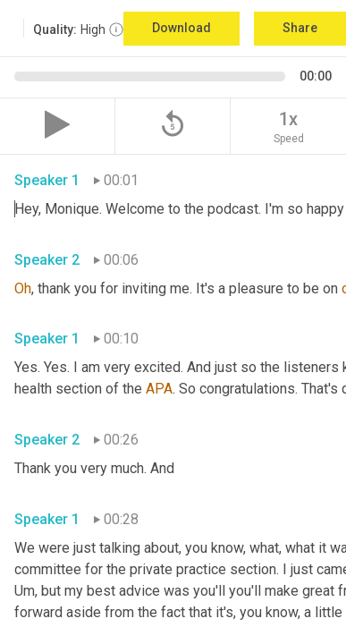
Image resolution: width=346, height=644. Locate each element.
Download (181, 28)
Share (300, 28)
